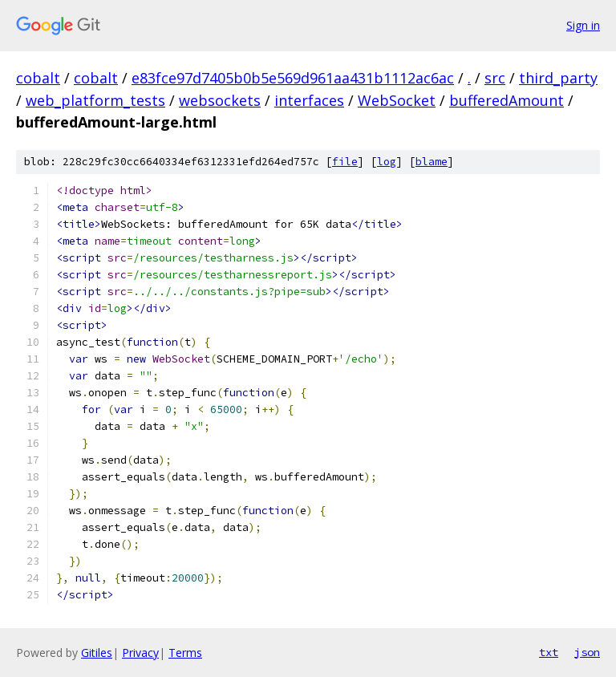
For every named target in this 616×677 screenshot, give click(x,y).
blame (432, 162)
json (587, 652)
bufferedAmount (507, 100)
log (387, 162)
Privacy (140, 653)
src (495, 78)
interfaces (309, 100)
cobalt (38, 78)
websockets (220, 100)
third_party (558, 78)
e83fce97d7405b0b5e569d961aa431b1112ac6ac (293, 78)
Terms (185, 653)
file (345, 162)
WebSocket (397, 100)
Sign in (583, 25)
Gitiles (97, 653)
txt (549, 652)
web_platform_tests (95, 100)
